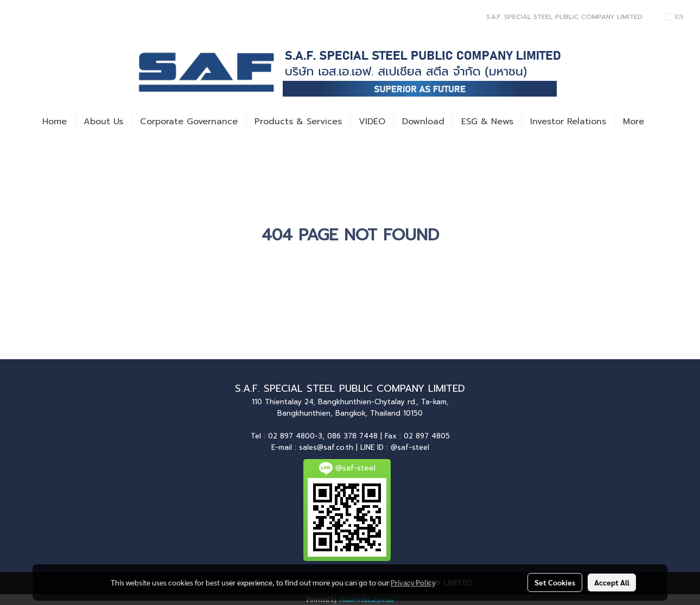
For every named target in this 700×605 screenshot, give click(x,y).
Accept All (612, 582)
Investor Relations (568, 122)
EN (674, 17)
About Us (103, 122)
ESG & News (487, 122)
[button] (662, 122)
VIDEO (372, 122)
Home (55, 122)
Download (423, 122)
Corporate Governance (189, 122)
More (634, 122)
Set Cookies (555, 582)
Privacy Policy (413, 582)
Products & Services (298, 122)
